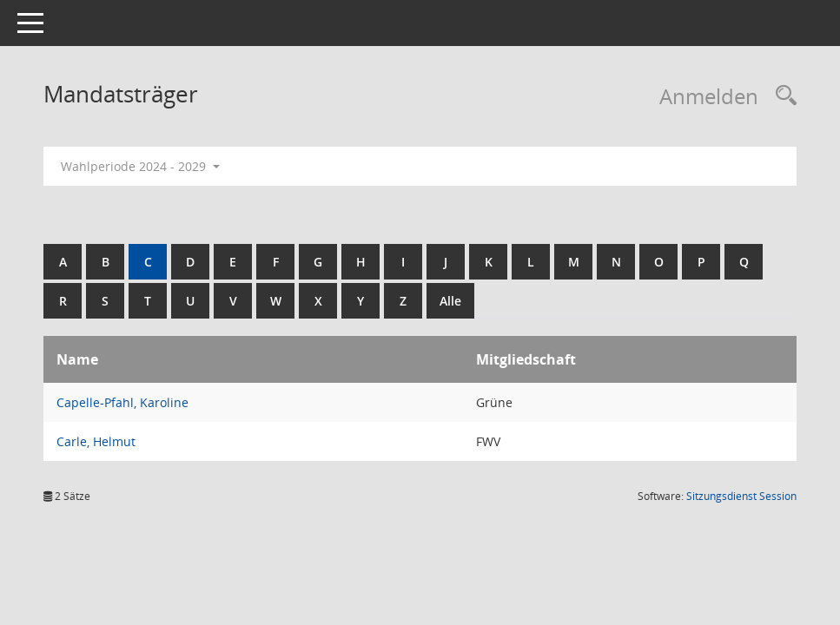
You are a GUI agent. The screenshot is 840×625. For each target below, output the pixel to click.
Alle (450, 301)
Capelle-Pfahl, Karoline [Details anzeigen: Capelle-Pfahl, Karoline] (122, 402)
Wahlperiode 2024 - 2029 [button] (140, 166)
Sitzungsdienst (741, 496)
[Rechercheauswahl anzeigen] (782, 96)
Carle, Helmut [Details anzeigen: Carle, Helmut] (96, 441)
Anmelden (709, 96)
